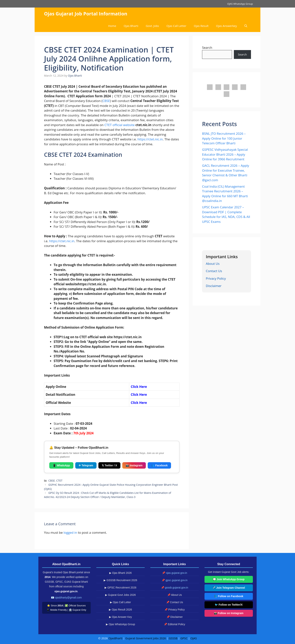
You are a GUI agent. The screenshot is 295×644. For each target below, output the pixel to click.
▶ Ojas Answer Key (121, 617)
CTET (59, 481)
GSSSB (173, 638)
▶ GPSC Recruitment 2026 (121, 588)
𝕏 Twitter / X (109, 465)
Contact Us (214, 271)
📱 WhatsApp (61, 465)
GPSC (184, 638)
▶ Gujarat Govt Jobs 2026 (121, 595)
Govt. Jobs (152, 26)
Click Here (139, 395)
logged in (70, 532)
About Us (213, 264)
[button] (246, 26)
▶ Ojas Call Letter (121, 602)
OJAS (194, 638)
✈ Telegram (86, 465)
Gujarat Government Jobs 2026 (146, 638)
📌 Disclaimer (175, 617)
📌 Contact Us (175, 602)
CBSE (106, 101)
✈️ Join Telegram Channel (229, 588)
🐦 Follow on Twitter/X (229, 605)
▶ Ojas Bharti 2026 (121, 573)
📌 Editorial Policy (174, 624)
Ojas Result (201, 26)
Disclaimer (214, 286)
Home (112, 26)
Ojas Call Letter (176, 26)
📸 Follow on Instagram (229, 613)
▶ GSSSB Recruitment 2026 (120, 580)
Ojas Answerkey (226, 26)
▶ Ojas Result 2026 (120, 610)
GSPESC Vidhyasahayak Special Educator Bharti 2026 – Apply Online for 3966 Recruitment (225, 154)
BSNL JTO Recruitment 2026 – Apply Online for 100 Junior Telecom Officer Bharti (224, 138)
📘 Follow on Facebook (229, 596)
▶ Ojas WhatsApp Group (121, 624)
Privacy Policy (216, 278)
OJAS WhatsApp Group (240, 4)
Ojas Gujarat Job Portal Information (86, 14)
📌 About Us (175, 595)
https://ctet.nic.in (150, 139)
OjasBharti (115, 638)
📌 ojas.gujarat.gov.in (174, 573)
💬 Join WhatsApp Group (229, 579)
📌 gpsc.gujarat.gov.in (174, 580)
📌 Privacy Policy (175, 610)
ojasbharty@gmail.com (68, 598)
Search (207, 48)
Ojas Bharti (131, 26)
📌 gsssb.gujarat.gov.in (175, 588)
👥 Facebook (159, 465)
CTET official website (120, 125)
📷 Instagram (134, 465)
